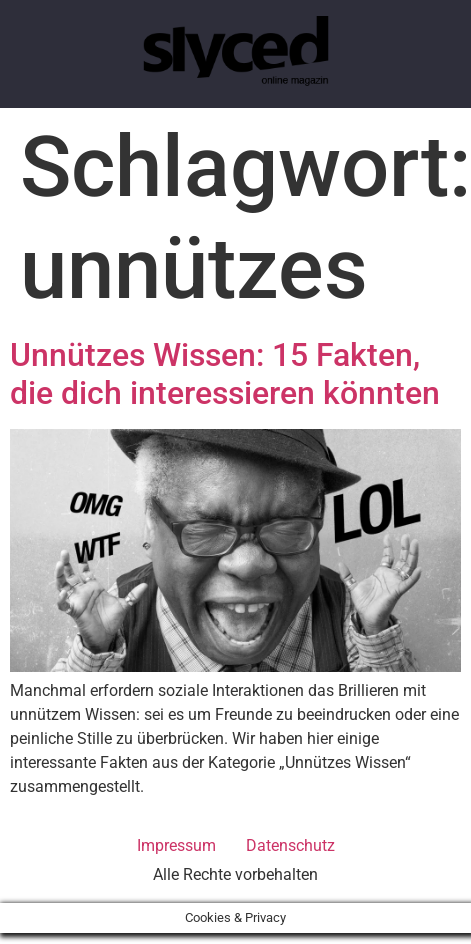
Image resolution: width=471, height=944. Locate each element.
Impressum (176, 845)
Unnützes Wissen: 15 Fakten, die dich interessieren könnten (225, 374)
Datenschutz (290, 845)
